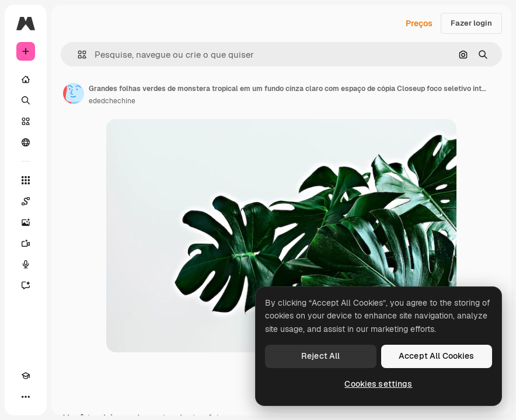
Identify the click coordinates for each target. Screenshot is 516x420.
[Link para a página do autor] (74, 93)
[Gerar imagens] (26, 222)
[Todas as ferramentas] (26, 180)
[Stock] (26, 121)
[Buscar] (26, 100)
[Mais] (26, 397)
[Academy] (26, 376)
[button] (77, 55)
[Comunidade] (26, 142)
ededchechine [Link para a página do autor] (112, 101)
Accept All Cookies (437, 356)
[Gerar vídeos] (26, 243)
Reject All (320, 356)
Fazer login (471, 23)
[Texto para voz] (26, 264)
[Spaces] (26, 201)
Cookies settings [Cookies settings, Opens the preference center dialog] (378, 384)
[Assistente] (26, 285)
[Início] (26, 79)
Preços (419, 23)
